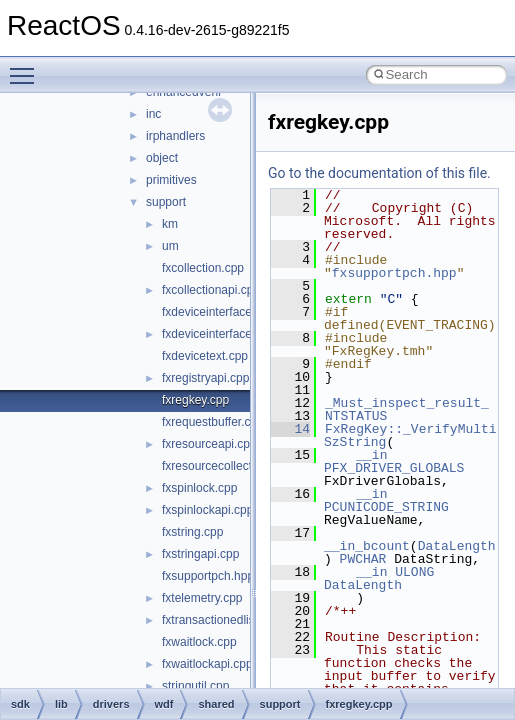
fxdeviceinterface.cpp (218, 312)
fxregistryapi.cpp (205, 378)
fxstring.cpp (192, 532)
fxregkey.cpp (195, 400)
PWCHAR (363, 559)
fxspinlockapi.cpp (207, 510)
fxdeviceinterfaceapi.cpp (226, 334)
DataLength (457, 546)
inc (153, 114)
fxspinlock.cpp (199, 488)
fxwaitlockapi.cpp (207, 664)
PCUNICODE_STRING (386, 507)
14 (290, 429)
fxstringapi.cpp (200, 554)
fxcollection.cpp (203, 268)
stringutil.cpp (195, 686)
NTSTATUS (356, 416)
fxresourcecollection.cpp (226, 466)
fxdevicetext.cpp (205, 356)
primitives (171, 180)
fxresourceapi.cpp (209, 444)
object (162, 158)
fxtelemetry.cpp (202, 598)
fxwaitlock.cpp (199, 642)
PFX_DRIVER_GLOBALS (394, 468)
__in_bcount (367, 546)
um (170, 246)
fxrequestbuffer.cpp (213, 422)
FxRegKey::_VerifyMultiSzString (410, 435)
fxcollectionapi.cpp (211, 290)
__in (371, 455)
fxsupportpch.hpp (208, 576)
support (166, 202)
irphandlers (175, 136)
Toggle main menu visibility (27, 67)
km (170, 224)
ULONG (414, 572)
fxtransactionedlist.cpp (221, 620)
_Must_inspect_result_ (407, 403)
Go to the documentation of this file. (379, 173)
